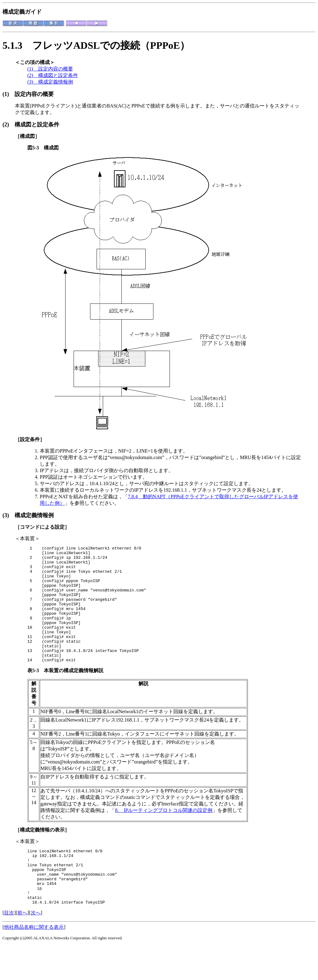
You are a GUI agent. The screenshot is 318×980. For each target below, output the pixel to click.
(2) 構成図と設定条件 (53, 75)
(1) (9, 94)
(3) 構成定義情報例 (50, 82)
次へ (36, 947)
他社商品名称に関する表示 (34, 962)
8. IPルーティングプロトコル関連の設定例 (164, 834)
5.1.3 (17, 45)
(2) (9, 125)
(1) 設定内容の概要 (50, 69)
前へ (22, 947)
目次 (9, 947)
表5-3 (36, 694)
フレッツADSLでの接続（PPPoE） (111, 45)
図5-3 (36, 148)
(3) (9, 515)
